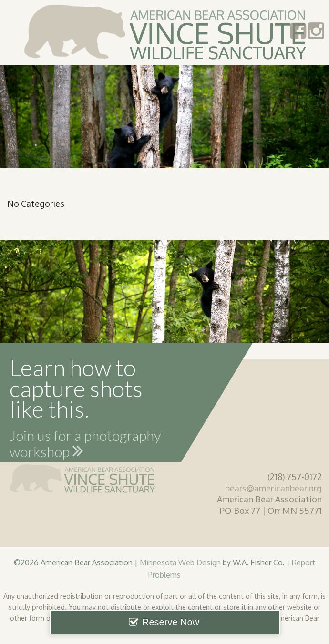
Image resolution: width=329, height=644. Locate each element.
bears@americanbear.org (273, 488)
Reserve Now (171, 622)
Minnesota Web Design (180, 562)
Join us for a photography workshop (85, 445)
